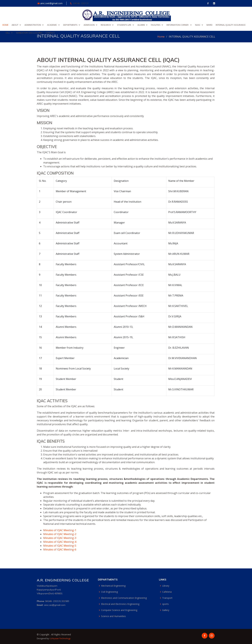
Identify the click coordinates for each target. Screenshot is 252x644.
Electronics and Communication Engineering (124, 598)
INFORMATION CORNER (178, 25)
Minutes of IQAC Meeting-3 (60, 538)
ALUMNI (141, 25)
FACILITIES (156, 25)
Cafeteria (167, 592)
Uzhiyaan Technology (60, 638)
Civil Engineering (109, 592)
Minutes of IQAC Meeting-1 (60, 530)
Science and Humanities (113, 616)
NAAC (198, 25)
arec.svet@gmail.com (52, 3)
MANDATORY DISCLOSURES (29, 33)
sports (165, 604)
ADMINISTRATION (33, 25)
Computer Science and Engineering (119, 610)
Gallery (166, 610)
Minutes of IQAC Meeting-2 (60, 534)
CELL (8, 33)
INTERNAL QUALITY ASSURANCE (231, 25)
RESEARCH (106, 25)
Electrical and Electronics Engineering (120, 604)
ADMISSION (89, 25)
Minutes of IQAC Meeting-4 (60, 542)
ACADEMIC (52, 25)
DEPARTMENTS (70, 25)
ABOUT (15, 25)
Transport (167, 598)
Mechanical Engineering (113, 586)
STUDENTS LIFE (124, 25)
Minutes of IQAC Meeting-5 (60, 546)
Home (161, 37)
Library (166, 586)
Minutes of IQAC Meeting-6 (60, 550)
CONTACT (50, 33)
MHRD (209, 25)
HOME (5, 25)
